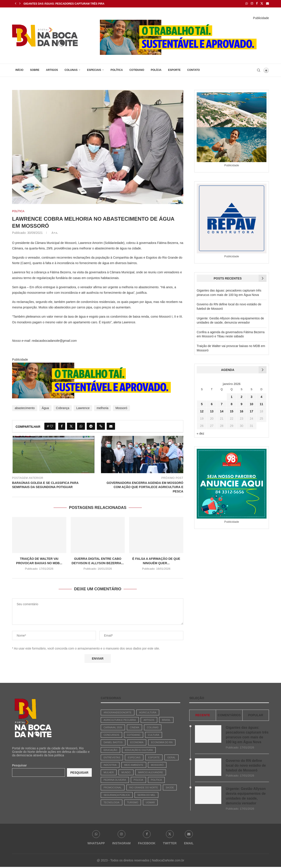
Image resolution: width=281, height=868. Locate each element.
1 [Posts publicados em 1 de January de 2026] (232, 397)
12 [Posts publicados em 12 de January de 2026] (202, 411)
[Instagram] (252, 4)
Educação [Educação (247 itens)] (110, 750)
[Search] (259, 70)
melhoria (103, 408)
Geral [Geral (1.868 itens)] (171, 757)
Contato (194, 70)
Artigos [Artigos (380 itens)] (149, 720)
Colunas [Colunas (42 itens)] (153, 727)
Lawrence (83, 408)
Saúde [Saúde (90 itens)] (170, 787)
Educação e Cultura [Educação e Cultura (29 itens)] (139, 750)
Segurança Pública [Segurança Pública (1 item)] (117, 795)
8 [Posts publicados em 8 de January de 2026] (232, 404)
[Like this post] (51, 426)
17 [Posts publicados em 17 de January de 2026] (252, 411)
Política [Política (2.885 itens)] (156, 780)
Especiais (94, 70)
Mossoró (121, 408)
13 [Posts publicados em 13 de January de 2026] (212, 411)
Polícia (156, 70)
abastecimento (25, 408)
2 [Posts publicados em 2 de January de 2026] (241, 397)
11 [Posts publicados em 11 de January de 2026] (261, 404)
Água (45, 408)
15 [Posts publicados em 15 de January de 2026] (232, 411)
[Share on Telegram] (91, 426)
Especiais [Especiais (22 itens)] (134, 757)
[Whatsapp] (247, 4)
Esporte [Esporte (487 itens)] (154, 757)
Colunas (71, 70)
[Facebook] (257, 4)
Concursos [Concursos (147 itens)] (112, 735)
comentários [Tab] (229, 715)
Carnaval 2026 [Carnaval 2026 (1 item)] (113, 727)
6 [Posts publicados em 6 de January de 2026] (212, 404)
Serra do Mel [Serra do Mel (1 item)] (147, 795)
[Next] (20, 4)
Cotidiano (137, 70)
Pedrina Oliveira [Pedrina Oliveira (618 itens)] (115, 780)
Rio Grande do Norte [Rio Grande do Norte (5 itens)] (144, 787)
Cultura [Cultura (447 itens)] (154, 735)
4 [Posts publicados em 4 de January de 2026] (261, 397)
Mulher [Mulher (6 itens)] (109, 772)
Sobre (35, 70)
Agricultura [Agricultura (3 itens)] (148, 712)
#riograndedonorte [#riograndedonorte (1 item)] (118, 712)
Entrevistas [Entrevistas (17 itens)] (112, 757)
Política (117, 70)
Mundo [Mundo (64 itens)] (126, 772)
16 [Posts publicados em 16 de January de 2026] (241, 411)
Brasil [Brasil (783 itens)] (166, 720)
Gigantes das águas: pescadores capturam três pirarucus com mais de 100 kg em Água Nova (246, 735)
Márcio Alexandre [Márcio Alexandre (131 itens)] (150, 772)
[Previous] (16, 4)
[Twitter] (262, 4)
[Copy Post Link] (101, 426)
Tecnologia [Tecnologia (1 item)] (112, 802)
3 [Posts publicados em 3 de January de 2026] (252, 397)
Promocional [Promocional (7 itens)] (113, 787)
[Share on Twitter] (71, 426)
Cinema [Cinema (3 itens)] (134, 727)
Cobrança (63, 408)
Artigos (52, 70)
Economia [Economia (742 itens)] (137, 742)
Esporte (174, 70)
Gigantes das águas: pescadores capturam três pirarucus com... (73, 4)
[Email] (267, 4)
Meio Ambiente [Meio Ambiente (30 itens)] (134, 765)
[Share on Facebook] (62, 426)
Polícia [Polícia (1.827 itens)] (138, 780)
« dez (200, 433)
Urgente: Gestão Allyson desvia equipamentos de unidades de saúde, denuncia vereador (246, 797)
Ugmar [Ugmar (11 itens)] (150, 802)
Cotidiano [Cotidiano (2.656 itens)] (134, 735)
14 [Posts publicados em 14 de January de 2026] (222, 411)
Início (19, 70)
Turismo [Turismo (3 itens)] (133, 802)
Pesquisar (19, 765)
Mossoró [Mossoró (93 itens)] (157, 765)
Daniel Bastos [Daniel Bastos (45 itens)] (113, 742)
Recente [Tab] (203, 715)
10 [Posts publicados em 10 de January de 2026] (252, 404)
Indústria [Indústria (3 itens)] (110, 765)
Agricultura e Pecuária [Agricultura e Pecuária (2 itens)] (120, 720)
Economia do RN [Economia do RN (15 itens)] (162, 742)
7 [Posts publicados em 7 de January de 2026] (222, 404)
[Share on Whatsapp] (81, 426)
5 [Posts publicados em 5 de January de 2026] (202, 404)
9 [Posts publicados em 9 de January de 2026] (241, 404)
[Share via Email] (111, 426)
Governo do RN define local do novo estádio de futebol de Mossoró (246, 766)
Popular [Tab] (256, 715)
